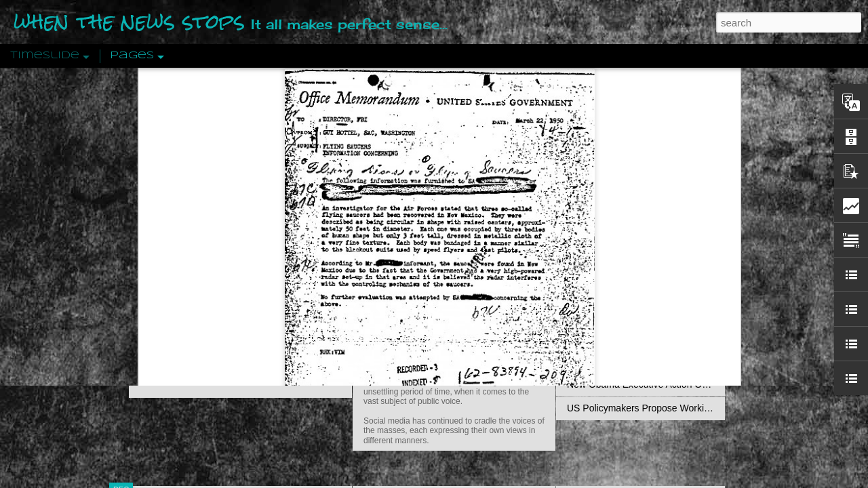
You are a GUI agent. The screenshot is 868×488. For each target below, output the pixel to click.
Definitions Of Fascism (614, 266)
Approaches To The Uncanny (628, 289)
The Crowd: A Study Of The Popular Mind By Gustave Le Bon (696, 337)
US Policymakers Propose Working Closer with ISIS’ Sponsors (698, 408)
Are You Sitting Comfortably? (441, 347)
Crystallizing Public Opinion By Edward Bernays (667, 313)
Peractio (170, 315)
